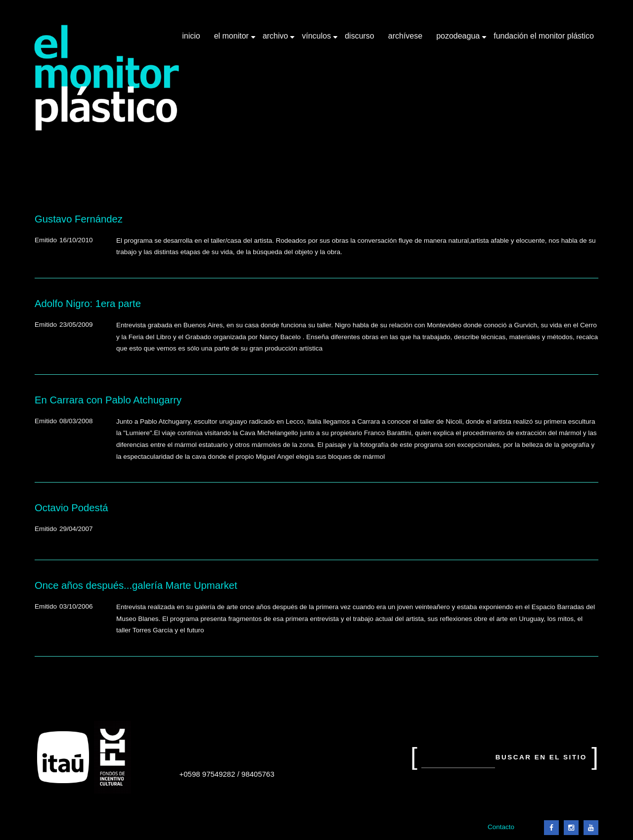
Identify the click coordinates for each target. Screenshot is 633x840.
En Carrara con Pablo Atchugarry (108, 400)
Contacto (501, 827)
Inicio (191, 36)
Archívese (405, 36)
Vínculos (317, 40)
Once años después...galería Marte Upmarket (136, 585)
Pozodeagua (459, 40)
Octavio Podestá (71, 508)
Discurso (360, 36)
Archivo (276, 40)
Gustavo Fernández (79, 219)
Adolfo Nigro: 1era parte (88, 304)
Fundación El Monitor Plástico (544, 36)
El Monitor (232, 40)
